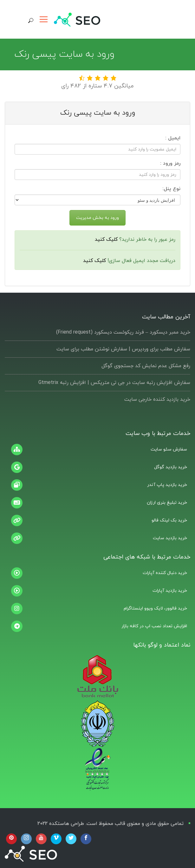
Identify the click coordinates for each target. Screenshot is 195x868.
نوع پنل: (171, 189)
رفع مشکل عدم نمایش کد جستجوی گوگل (146, 366)
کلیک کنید (106, 239)
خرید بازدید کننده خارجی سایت (157, 399)
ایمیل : (173, 138)
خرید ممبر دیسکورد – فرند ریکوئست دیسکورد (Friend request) (123, 332)
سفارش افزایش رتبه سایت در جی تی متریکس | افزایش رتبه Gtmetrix (114, 383)
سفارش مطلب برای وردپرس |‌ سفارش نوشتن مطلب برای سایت (123, 349)
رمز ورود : (170, 163)
